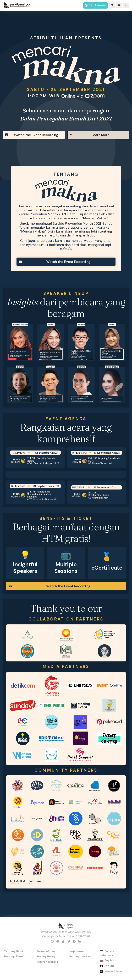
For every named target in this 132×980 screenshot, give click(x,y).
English (109, 960)
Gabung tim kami (81, 956)
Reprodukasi (113, 971)
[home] (16, 5)
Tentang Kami (13, 951)
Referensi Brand (47, 962)
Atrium (109, 966)
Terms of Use (46, 951)
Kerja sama (76, 951)
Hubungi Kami (13, 956)
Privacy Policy (46, 956)
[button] (119, 5)
